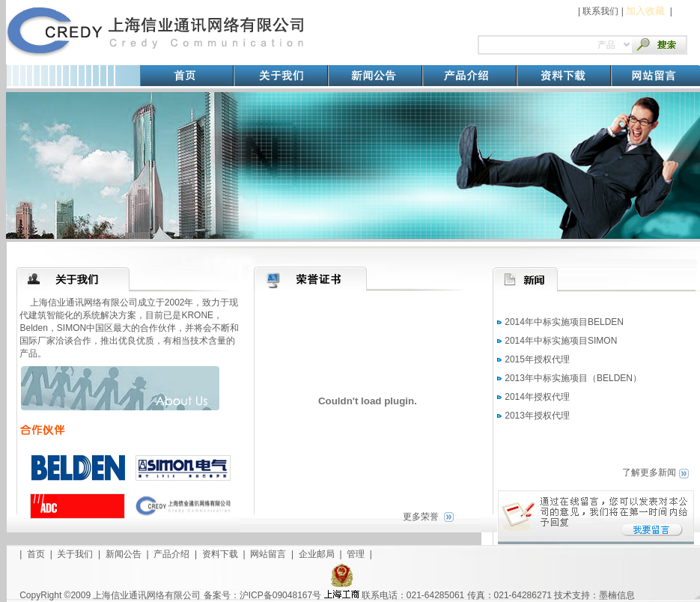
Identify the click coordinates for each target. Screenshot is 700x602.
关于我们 (75, 554)
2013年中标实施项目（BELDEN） (573, 378)
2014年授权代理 (537, 397)
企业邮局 (317, 554)
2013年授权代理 (537, 416)
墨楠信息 (617, 595)
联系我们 (600, 11)
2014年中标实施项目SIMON (561, 341)
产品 (606, 45)
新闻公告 (124, 554)
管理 (356, 554)
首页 (36, 554)
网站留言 (268, 554)
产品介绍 (171, 554)
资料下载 (220, 554)
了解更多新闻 (649, 472)
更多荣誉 (421, 517)
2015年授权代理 (537, 359)
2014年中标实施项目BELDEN (564, 322)
